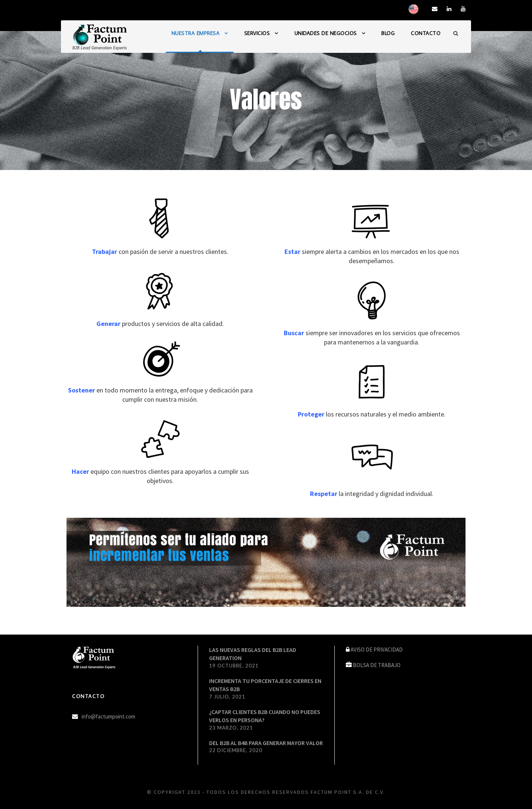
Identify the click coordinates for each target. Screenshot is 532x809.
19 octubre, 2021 (234, 666)
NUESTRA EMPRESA (196, 33)
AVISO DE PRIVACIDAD (377, 650)
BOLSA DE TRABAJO (377, 665)
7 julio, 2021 (227, 697)
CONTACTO (426, 33)
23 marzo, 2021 (231, 728)
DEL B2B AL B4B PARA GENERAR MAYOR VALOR (266, 743)
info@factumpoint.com (108, 716)
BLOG (388, 33)
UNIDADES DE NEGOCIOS (326, 33)
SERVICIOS (257, 33)
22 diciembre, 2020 (236, 750)
